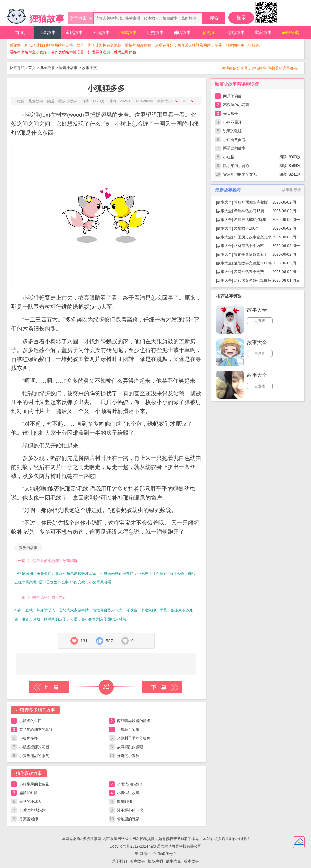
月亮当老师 (29, 819)
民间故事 (101, 33)
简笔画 (209, 33)
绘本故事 (128, 33)
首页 (32, 68)
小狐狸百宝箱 (128, 730)
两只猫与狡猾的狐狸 (134, 721)
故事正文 (89, 68)
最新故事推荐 (228, 190)
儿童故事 (47, 33)
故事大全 (224, 202)
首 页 (20, 33)
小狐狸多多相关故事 (35, 710)
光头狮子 (231, 114)
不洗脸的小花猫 (236, 105)
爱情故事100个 (246, 228)
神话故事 (182, 33)
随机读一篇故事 (106, 687)
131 (84, 641)
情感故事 (236, 33)
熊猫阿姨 (124, 802)
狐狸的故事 (28, 548)
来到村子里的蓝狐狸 (134, 738)
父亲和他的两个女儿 (240, 174)
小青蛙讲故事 (128, 793)
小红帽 (229, 157)
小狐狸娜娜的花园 (34, 747)
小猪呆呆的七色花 (34, 784)
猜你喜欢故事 (29, 773)
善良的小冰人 (30, 802)
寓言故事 (263, 33)
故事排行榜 (291, 190)
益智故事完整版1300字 (253, 263)
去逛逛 (260, 321)
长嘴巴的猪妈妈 (32, 810)
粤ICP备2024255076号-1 (155, 854)
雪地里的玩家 (128, 819)
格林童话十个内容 (249, 246)
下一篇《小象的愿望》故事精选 (40, 597)
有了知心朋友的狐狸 (36, 730)
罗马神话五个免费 (249, 272)
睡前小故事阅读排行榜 (237, 84)
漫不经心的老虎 (130, 810)
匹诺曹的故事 (234, 148)
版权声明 (155, 861)
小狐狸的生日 (30, 721)
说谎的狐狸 (232, 131)
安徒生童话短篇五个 (251, 254)
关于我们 (119, 861)
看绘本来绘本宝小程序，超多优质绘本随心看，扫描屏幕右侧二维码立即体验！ (75, 52)
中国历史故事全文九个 (253, 237)
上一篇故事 (49, 687)
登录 (241, 18)
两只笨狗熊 (232, 96)
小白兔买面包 (234, 140)
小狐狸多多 (29, 738)
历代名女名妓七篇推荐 (253, 281)
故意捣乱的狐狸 (130, 747)
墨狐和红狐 (29, 793)
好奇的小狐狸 (128, 756)
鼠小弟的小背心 (236, 166)
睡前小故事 (68, 68)
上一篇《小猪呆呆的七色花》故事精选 (46, 561)
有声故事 (137, 861)
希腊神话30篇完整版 (251, 202)
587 (109, 641)
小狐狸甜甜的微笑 (34, 756)
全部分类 (290, 33)
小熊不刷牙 (232, 122)
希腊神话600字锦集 (250, 220)
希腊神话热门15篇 (249, 211)
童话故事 (74, 33)
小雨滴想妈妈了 (130, 784)
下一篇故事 (162, 687)
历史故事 (155, 33)
